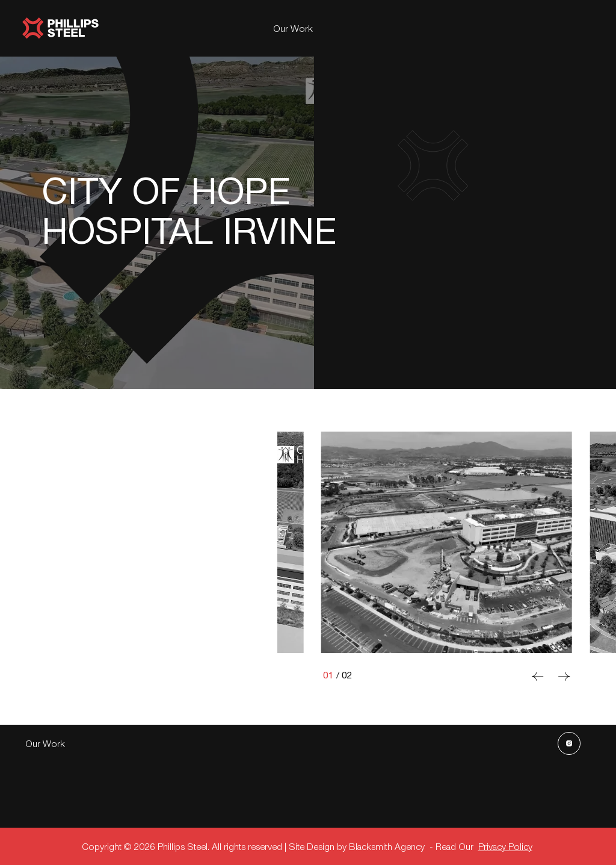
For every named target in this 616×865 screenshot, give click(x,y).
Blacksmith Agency (387, 846)
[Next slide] (564, 676)
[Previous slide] (538, 676)
